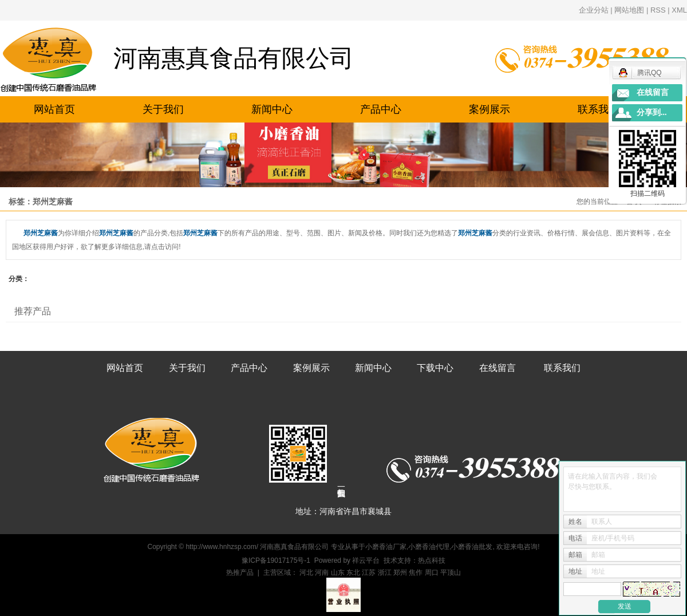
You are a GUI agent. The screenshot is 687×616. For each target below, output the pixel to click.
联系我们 (598, 109)
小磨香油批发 (472, 547)
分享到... (652, 112)
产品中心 (381, 109)
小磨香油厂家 (386, 547)
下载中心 (435, 368)
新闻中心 (272, 109)
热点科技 (432, 560)
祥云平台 (366, 560)
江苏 (369, 572)
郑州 (400, 572)
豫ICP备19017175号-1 (276, 560)
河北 (306, 572)
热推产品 (240, 572)
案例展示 (489, 109)
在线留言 (498, 368)
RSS (658, 10)
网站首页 (54, 109)
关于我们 (163, 109)
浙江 (385, 572)
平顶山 (451, 572)
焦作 (416, 572)
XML (679, 10)
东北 (353, 572)
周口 (432, 572)
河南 (322, 572)
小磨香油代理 (429, 547)
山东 (338, 572)
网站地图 (629, 10)
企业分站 (594, 10)
